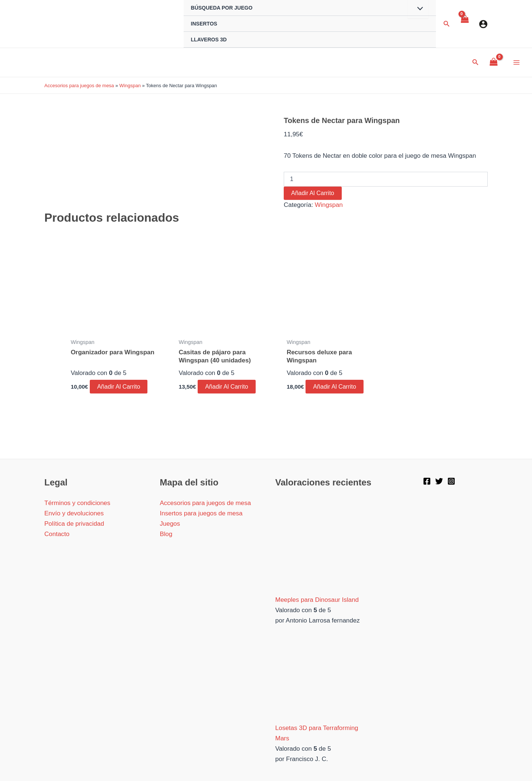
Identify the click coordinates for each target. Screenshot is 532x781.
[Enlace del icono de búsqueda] (447, 24)
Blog (166, 534)
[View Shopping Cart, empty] (464, 24)
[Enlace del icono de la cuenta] (483, 24)
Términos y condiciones (77, 503)
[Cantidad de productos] (386, 179)
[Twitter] (439, 481)
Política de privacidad (74, 524)
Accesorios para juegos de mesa (79, 86)
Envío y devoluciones (74, 513)
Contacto (57, 534)
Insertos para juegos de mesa (201, 513)
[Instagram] (451, 481)
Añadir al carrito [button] (119, 387)
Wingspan (130, 86)
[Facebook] (427, 481)
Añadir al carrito (313, 193)
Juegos (170, 524)
